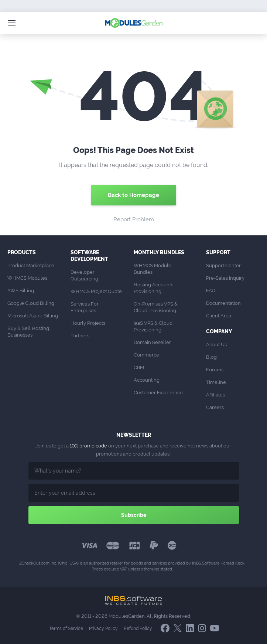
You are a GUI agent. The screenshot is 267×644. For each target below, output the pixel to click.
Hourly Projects (88, 323)
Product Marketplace (31, 265)
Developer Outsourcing (84, 275)
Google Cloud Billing (31, 303)
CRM (139, 367)
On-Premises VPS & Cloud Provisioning (156, 307)
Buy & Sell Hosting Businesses (29, 332)
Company (219, 331)
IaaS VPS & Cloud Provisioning (154, 326)
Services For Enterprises (85, 307)
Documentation (223, 303)
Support (218, 252)
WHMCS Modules (27, 278)
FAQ (211, 291)
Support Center (223, 265)
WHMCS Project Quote (96, 291)
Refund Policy (138, 628)
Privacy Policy (103, 628)
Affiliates (215, 395)
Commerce (146, 355)
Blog (211, 357)
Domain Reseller (152, 342)
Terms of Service (66, 628)
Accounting (147, 380)
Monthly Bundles (159, 252)
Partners (80, 336)
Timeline (216, 382)
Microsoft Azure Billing (33, 316)
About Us (216, 345)
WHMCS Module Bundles (153, 269)
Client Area (219, 316)
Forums (215, 370)
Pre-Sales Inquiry (225, 278)
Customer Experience (158, 393)
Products (22, 252)
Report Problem (134, 219)
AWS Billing (21, 291)
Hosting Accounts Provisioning (154, 288)
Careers (215, 407)
